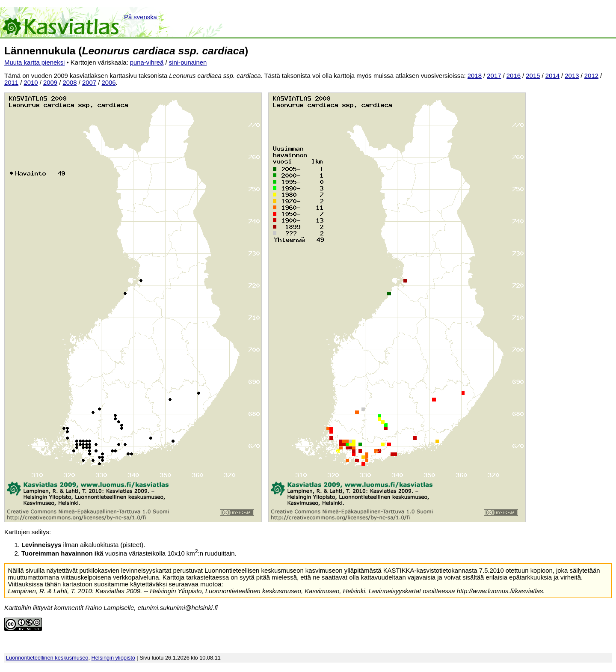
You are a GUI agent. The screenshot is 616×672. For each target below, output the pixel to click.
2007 (89, 83)
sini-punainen (188, 62)
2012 (591, 76)
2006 (109, 83)
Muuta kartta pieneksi (34, 62)
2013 (572, 76)
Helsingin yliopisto (113, 658)
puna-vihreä (147, 62)
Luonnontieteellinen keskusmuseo (47, 658)
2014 (552, 76)
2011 (11, 83)
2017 (494, 76)
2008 (70, 83)
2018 (475, 76)
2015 (533, 76)
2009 (50, 83)
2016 (514, 76)
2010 (31, 83)
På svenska (141, 17)
